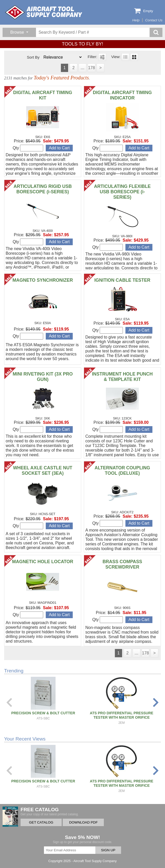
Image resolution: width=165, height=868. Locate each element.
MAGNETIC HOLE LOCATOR (43, 562)
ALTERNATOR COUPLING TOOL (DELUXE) (122, 470)
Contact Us (154, 20)
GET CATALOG (41, 822)
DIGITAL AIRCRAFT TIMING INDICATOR (122, 95)
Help (136, 20)
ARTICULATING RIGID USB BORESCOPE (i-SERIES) (43, 189)
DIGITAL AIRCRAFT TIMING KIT (43, 95)
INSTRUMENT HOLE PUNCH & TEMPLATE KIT (122, 377)
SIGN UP (108, 850)
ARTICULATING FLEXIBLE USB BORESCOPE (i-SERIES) (122, 192)
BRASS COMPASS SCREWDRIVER (122, 564)
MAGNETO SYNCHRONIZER (43, 280)
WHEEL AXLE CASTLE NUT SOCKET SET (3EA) (43, 470)
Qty (28, 148)
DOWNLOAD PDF (83, 822)
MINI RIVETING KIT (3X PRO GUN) (43, 377)
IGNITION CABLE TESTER (122, 280)
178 (92, 68)
